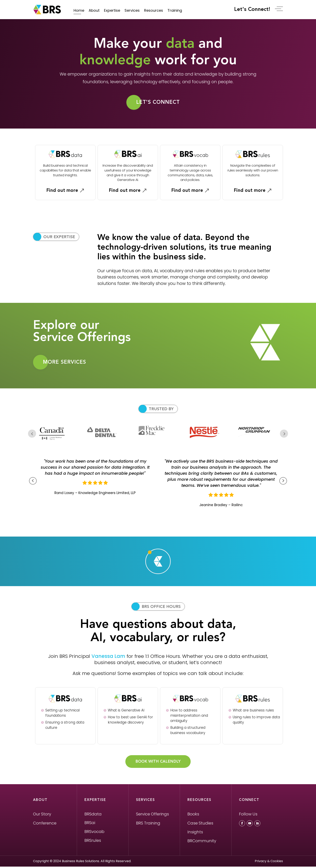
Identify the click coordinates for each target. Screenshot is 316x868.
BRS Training (148, 825)
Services (132, 10)
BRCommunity (202, 842)
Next (284, 435)
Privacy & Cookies (269, 862)
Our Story (42, 815)
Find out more (62, 191)
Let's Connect (158, 102)
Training (175, 10)
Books (193, 815)
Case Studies (200, 825)
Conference (45, 825)
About (94, 10)
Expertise (112, 10)
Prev (32, 435)
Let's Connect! (255, 9)
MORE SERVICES (65, 363)
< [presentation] (33, 482)
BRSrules (93, 842)
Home (79, 10)
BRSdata (93, 815)
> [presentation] (283, 482)
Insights (195, 834)
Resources (154, 10)
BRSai (90, 824)
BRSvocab (94, 833)
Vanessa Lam (108, 657)
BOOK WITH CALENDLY (158, 763)
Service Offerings (152, 815)
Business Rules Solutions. (81, 862)
